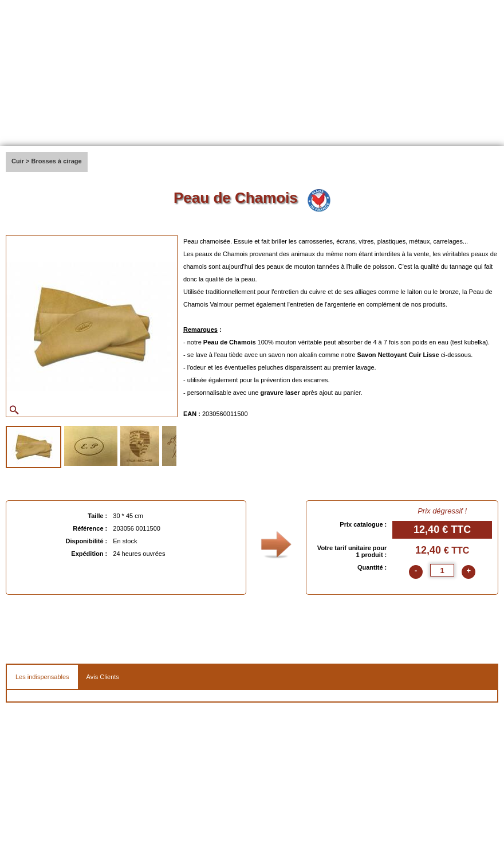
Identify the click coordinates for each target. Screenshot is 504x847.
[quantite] (442, 570)
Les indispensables (42, 677)
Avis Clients (103, 677)
